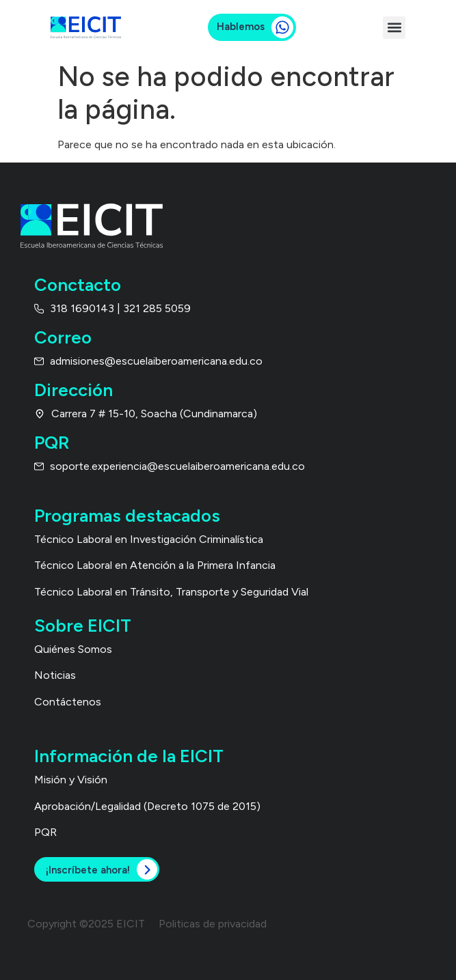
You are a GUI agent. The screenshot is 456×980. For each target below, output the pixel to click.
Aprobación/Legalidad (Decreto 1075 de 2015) (147, 806)
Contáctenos (68, 702)
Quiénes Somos (73, 649)
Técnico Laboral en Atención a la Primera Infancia (155, 565)
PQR (45, 832)
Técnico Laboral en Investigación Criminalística (149, 539)
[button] (394, 28)
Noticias (55, 675)
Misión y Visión (71, 780)
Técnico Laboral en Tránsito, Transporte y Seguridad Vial (171, 592)
